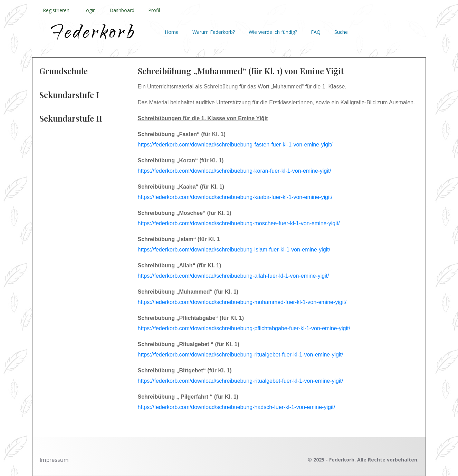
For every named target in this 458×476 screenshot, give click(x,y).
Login (89, 10)
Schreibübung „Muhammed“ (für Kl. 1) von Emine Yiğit (241, 71)
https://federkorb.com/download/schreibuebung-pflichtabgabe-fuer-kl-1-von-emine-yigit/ (244, 328)
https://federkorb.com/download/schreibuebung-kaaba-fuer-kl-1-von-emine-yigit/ (235, 197)
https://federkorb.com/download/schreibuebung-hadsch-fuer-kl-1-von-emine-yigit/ (237, 407)
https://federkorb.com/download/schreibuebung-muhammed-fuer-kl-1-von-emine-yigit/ (242, 302)
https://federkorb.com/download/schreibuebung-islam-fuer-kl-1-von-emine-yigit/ (234, 250)
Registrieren (56, 10)
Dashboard (122, 10)
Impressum (54, 460)
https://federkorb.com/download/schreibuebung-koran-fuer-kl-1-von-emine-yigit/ (235, 171)
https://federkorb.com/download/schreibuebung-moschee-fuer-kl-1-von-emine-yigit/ (239, 223)
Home (172, 32)
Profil (154, 10)
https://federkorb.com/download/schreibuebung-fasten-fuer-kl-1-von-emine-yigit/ (235, 145)
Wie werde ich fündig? (273, 32)
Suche (341, 32)
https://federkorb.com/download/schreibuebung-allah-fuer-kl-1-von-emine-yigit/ (233, 276)
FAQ (316, 32)
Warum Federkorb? (214, 32)
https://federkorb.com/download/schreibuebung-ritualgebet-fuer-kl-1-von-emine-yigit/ (241, 355)
